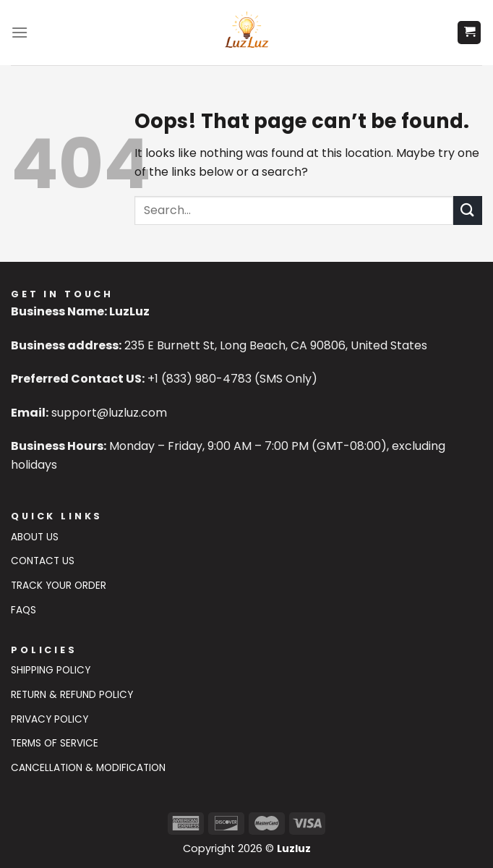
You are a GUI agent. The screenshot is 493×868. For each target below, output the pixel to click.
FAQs (23, 610)
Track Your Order (59, 586)
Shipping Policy (51, 670)
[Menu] (20, 32)
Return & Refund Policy (72, 695)
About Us (35, 537)
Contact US (43, 561)
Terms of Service (55, 743)
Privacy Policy (50, 719)
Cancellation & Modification (88, 768)
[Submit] (468, 210)
